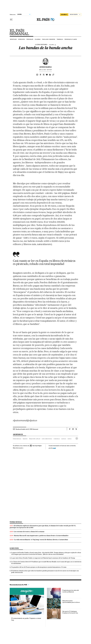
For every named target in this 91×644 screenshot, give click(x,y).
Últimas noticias (16, 522)
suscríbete (64, 15)
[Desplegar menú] (11, 20)
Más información (18, 448)
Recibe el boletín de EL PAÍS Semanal (27, 429)
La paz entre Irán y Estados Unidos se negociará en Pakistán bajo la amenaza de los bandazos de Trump (43, 558)
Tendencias (60, 39)
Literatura (57, 439)
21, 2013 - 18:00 (45, 70)
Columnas (38, 39)
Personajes (30, 39)
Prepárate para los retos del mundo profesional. (71, 591)
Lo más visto (14, 548)
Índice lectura (17, 439)
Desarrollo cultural (35, 439)
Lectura (64, 439)
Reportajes (13, 39)
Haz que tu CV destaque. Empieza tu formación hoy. (70, 612)
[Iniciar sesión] (75, 15)
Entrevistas (22, 39)
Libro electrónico (47, 439)
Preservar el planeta (71, 39)
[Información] (55, 45)
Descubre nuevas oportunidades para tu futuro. (71, 601)
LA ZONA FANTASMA (41, 45)
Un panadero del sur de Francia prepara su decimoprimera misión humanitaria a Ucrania (39, 567)
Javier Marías (45, 67)
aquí (54, 448)
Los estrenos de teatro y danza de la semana (29, 532)
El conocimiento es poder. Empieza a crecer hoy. (26, 619)
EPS (19, 32)
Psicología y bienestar (49, 39)
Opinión (25, 439)
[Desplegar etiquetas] (77, 438)
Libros (69, 439)
